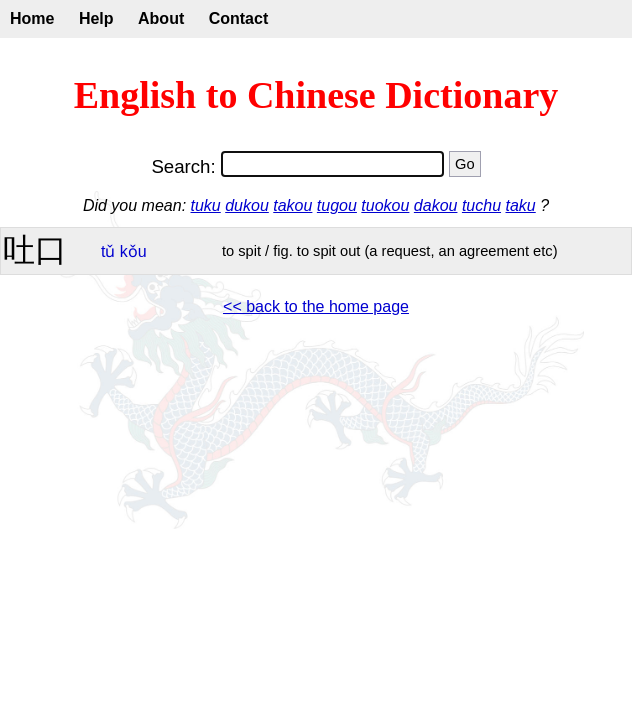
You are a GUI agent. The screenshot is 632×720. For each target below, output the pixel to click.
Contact (239, 18)
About (161, 18)
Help (96, 18)
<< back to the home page (316, 306)
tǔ (108, 251)
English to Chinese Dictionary (316, 95)
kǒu (133, 251)
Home (32, 18)
